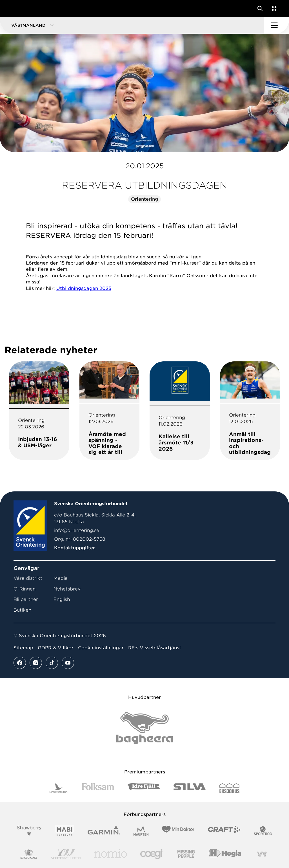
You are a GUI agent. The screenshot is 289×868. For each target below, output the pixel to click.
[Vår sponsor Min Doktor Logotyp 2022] (178, 831)
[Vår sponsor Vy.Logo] (262, 854)
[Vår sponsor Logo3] (152, 854)
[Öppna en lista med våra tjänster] (273, 8)
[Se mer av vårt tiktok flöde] (52, 663)
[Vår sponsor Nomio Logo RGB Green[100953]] (111, 854)
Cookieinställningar (101, 648)
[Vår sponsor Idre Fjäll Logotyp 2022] (144, 788)
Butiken (22, 610)
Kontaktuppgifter (75, 548)
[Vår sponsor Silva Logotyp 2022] (190, 788)
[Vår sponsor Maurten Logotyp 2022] (141, 831)
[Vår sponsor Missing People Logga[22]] (186, 854)
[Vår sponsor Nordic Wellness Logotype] (66, 854)
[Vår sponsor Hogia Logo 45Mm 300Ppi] (225, 854)
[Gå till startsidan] (15, 8)
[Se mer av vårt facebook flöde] (20, 663)
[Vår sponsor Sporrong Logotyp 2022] (29, 854)
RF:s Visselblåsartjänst (155, 648)
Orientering (144, 199)
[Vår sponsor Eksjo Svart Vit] (229, 788)
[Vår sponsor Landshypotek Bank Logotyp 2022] (59, 788)
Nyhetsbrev (67, 589)
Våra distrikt (28, 578)
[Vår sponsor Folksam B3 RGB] (98, 788)
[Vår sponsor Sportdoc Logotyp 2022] (263, 831)
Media (61, 578)
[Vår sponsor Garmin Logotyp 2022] (104, 831)
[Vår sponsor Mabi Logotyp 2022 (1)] (64, 831)
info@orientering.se (77, 530)
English (62, 599)
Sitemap (23, 648)
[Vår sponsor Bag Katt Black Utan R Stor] (144, 728)
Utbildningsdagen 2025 (84, 288)
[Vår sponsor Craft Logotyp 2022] (224, 831)
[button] (132, 25)
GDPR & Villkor (56, 648)
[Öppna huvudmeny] (277, 25)
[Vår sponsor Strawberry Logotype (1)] (29, 831)
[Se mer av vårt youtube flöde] (68, 663)
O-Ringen (25, 589)
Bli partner (26, 599)
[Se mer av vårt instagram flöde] (36, 663)
